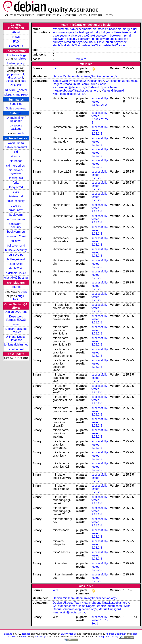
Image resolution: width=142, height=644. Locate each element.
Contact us (16, 46)
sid (20, 113)
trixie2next (16, 210)
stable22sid (16, 268)
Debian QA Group (16, 312)
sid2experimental (16, 147)
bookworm (16, 215)
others (24, 636)
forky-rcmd (16, 187)
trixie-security (16, 201)
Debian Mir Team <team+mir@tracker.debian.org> (85, 76)
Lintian (16, 324)
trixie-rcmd (16, 196)
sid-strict (16, 156)
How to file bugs (16, 55)
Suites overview (16, 108)
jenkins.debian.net (16, 345)
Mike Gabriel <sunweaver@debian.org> (80, 86)
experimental (16, 143)
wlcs (84, 59)
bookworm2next (16, 236)
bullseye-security (16, 250)
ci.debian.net (16, 349)
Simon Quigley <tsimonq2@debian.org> (78, 81)
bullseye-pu (16, 255)
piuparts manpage (16, 95)
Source (16, 287)
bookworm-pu (16, 232)
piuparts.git (40, 636)
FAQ (16, 42)
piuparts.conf (16, 74)
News (16, 37)
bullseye (16, 241)
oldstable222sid (16, 273)
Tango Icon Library (108, 636)
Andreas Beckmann (116, 634)
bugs (24, 292)
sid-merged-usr (16, 166)
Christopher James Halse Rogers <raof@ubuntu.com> (88, 606)
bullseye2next (16, 259)
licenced (26, 634)
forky (16, 183)
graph (20, 133)
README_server (16, 90)
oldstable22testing (16, 278)
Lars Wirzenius (69, 634)
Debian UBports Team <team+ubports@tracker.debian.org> (85, 89)
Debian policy (16, 63)
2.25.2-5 (97, 134)
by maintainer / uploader (16, 119)
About (16, 32)
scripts (10, 81)
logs (23, 81)
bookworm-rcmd (16, 219)
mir (78, 59)
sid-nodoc (16, 161)
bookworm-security (16, 225)
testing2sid (16, 178)
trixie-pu (16, 206)
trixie (16, 192)
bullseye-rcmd (16, 246)
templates (20, 59)
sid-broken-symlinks (16, 172)
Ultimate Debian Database (16, 338)
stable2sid (16, 264)
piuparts (8, 634)
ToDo (16, 299)
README (16, 85)
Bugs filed (16, 104)
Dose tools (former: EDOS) (16, 318)
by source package (16, 127)
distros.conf (16, 78)
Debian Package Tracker (16, 330)
